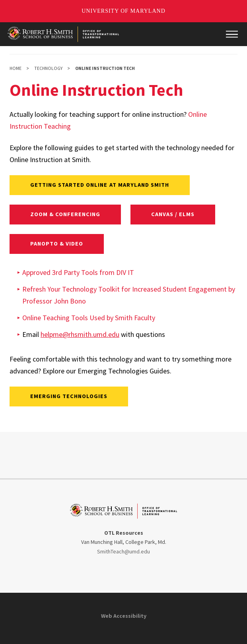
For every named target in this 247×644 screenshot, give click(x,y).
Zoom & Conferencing (65, 214)
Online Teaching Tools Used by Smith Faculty (89, 318)
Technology (48, 68)
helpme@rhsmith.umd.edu (80, 334)
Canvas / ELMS (173, 214)
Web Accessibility (124, 616)
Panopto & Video (57, 244)
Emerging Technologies (69, 396)
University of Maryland (123, 11)
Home (16, 68)
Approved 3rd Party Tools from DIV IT (78, 272)
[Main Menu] (232, 34)
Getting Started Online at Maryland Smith (100, 185)
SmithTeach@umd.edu (123, 551)
